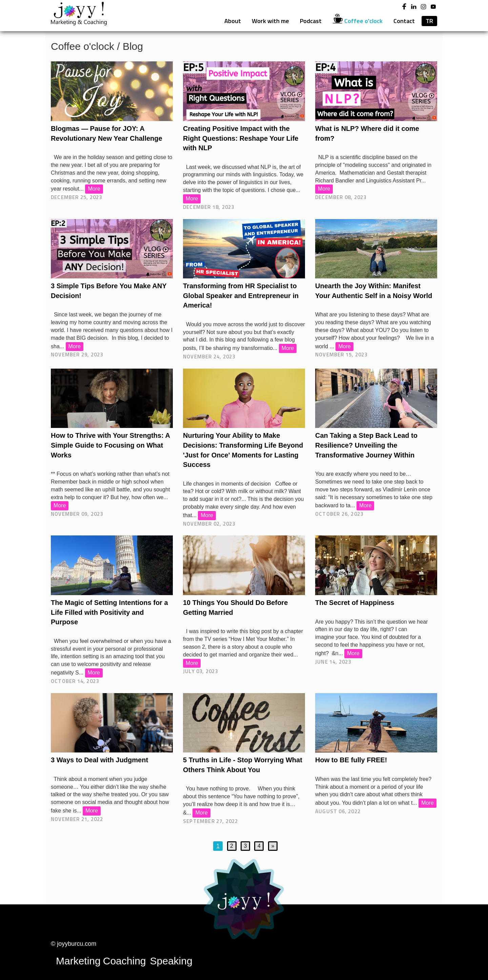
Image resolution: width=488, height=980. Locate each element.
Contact (404, 21)
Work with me (270, 21)
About (233, 21)
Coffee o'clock (358, 21)
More (94, 189)
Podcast (311, 21)
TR (429, 21)
